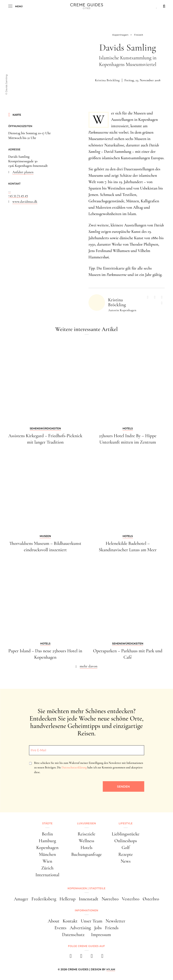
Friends (112, 928)
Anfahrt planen (23, 172)
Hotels (87, 847)
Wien (47, 861)
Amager (21, 899)
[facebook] (71, 957)
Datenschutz (73, 935)
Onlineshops (126, 841)
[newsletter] (102, 957)
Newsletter (115, 921)
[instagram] (81, 957)
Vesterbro (131, 899)
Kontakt (70, 921)
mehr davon (89, 666)
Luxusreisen (87, 823)
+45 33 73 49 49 (18, 195)
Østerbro (151, 899)
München (47, 854)
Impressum (101, 935)
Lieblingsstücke (126, 834)
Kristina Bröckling (107, 80)
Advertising (80, 928)
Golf (126, 847)
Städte (47, 823)
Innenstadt (88, 899)
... (10, 191)
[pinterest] (92, 957)
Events (60, 928)
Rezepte (126, 854)
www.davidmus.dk (25, 202)
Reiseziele (86, 834)
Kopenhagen (47, 847)
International (47, 875)
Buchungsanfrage (87, 854)
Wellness (86, 841)
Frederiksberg (44, 899)
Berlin (47, 834)
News (126, 861)
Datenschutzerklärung (74, 767)
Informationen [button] (86, 910)
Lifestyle (126, 823)
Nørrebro (110, 899)
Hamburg (47, 841)
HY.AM (111, 969)
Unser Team (92, 921)
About (54, 921)
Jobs (98, 928)
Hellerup (67, 899)
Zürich (47, 868)
